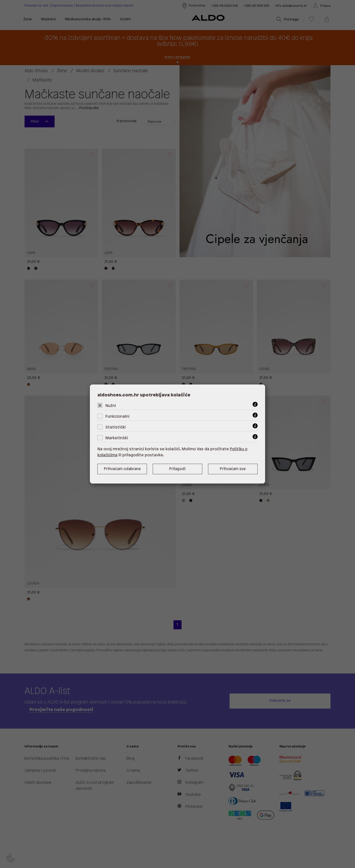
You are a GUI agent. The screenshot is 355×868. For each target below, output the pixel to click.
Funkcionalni (117, 417)
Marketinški (117, 438)
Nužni (111, 406)
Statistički (116, 427)
